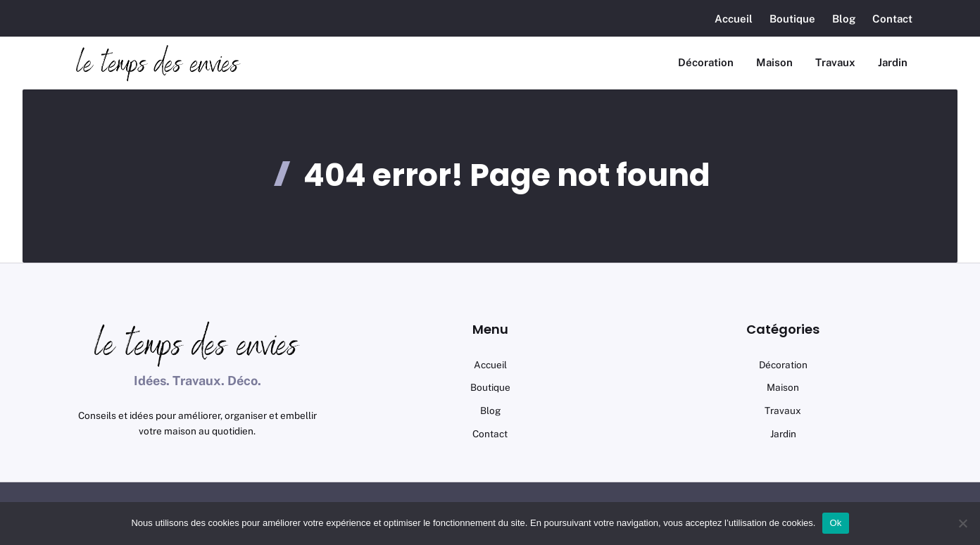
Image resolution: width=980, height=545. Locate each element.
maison (783, 387)
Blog (844, 19)
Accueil (734, 19)
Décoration (706, 62)
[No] (962, 523)
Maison (774, 62)
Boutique (792, 19)
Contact (892, 19)
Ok (835, 523)
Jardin (893, 62)
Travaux (835, 62)
